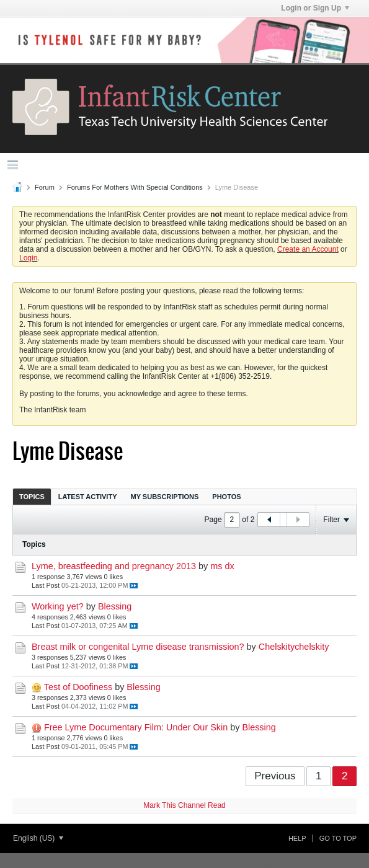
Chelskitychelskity (294, 647)
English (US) (38, 838)
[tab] (32, 496)
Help (297, 838)
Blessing (115, 606)
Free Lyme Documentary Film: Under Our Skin (136, 727)
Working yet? (58, 606)
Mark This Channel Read (184, 805)
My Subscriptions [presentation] (165, 497)
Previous (275, 776)
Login (28, 258)
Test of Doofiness (78, 687)
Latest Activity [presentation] (88, 497)
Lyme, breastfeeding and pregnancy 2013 (114, 566)
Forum (45, 187)
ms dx (222, 566)
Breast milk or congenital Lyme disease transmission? (138, 647)
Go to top (338, 838)
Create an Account (308, 249)
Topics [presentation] (32, 497)
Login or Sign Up (315, 8)
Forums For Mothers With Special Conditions (135, 187)
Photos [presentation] (226, 497)
